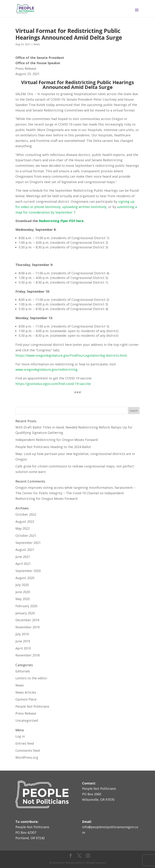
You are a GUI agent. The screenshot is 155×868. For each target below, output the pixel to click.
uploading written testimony (84, 207)
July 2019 (22, 634)
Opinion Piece (26, 699)
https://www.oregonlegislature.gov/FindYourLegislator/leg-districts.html (71, 355)
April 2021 (23, 564)
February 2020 (26, 606)
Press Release (26, 713)
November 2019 (27, 627)
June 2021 (23, 557)
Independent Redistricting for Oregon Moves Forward (57, 440)
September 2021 (28, 543)
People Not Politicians (32, 706)
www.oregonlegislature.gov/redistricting (46, 369)
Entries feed (25, 743)
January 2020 (25, 613)
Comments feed (28, 750)
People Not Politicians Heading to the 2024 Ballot (53, 447)
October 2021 (26, 536)
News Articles (26, 692)
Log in (20, 736)
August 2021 (25, 550)
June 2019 (23, 641)
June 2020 (23, 592)
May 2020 (23, 599)
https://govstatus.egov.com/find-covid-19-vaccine (53, 384)
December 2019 (27, 620)
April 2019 (23, 648)
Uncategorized (27, 720)
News (37, 44)
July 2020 (22, 585)
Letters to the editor (31, 678)
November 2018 (27, 655)
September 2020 (28, 571)
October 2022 (26, 514)
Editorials (23, 671)
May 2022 (23, 528)
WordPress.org (27, 757)
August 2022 (25, 521)
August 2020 (25, 578)
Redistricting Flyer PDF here (61, 221)
